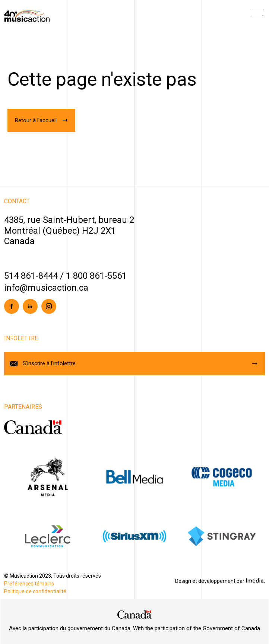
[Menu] (257, 16)
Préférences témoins (29, 584)
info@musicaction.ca (46, 288)
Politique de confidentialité (35, 591)
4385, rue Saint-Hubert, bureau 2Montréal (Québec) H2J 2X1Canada (69, 231)
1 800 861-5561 (96, 276)
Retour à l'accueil (36, 120)
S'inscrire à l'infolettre (49, 363)
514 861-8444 (31, 276)
